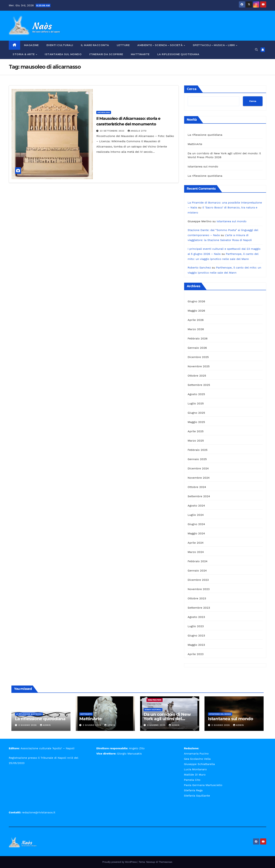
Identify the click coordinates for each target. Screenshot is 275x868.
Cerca (192, 89)
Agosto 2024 (196, 506)
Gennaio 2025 (197, 459)
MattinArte (140, 54)
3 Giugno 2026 (28, 725)
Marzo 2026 (196, 329)
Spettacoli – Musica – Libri (214, 45)
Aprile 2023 (196, 654)
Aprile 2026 (196, 320)
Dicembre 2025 (198, 357)
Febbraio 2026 (198, 338)
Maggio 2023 (196, 645)
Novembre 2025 (199, 366)
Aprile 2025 (196, 431)
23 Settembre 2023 (112, 131)
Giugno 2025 (196, 413)
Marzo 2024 (196, 552)
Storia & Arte (24, 54)
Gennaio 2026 (197, 348)
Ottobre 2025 (197, 376)
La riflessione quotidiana (178, 54)
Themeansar (165, 862)
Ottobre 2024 (197, 487)
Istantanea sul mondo (63, 54)
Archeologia (104, 112)
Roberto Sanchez (199, 268)
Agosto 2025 (196, 394)
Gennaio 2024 (197, 571)
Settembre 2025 (199, 385)
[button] (256, 50)
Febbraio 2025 (198, 450)
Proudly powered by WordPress (120, 862)
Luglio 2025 (196, 403)
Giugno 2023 (196, 635)
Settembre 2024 (199, 496)
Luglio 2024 (196, 515)
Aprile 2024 (196, 543)
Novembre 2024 (199, 478)
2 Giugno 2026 (157, 725)
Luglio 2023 (196, 626)
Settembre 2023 (199, 608)
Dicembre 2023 (198, 580)
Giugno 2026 (196, 301)
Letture (123, 45)
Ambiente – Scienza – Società (160, 45)
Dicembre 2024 (198, 468)
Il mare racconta (95, 45)
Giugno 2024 (196, 524)
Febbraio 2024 (198, 561)
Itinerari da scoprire (106, 54)
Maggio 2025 (196, 422)
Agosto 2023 (196, 617)
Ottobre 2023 (197, 598)
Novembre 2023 (199, 589)
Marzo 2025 (196, 441)
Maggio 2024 (196, 533)
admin (45, 725)
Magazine (31, 45)
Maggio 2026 (196, 311)
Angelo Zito (137, 131)
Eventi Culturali (60, 45)
